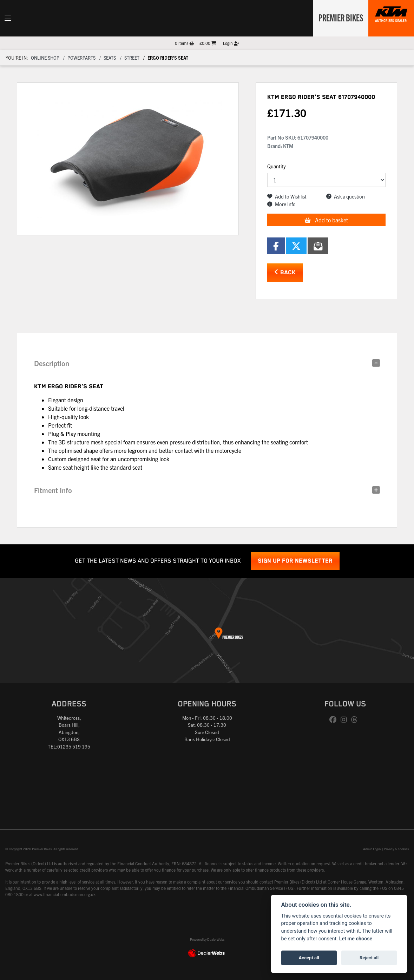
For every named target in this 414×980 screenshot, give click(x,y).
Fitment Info (53, 490)
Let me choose (356, 939)
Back (285, 272)
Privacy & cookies (396, 849)
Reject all (369, 958)
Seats (110, 58)
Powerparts (81, 58)
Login (231, 43)
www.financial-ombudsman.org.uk (65, 894)
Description (52, 363)
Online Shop (45, 58)
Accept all (309, 958)
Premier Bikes (339, 17)
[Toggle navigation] (8, 18)
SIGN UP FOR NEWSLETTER (295, 561)
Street (132, 58)
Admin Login (372, 849)
